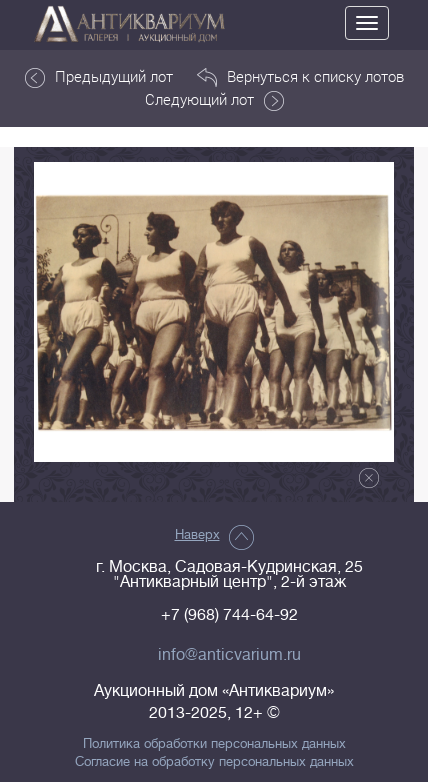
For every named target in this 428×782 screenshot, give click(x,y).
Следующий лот (214, 100)
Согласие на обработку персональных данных (214, 762)
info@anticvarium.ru (229, 655)
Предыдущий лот (99, 77)
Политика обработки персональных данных (214, 744)
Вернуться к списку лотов (300, 77)
